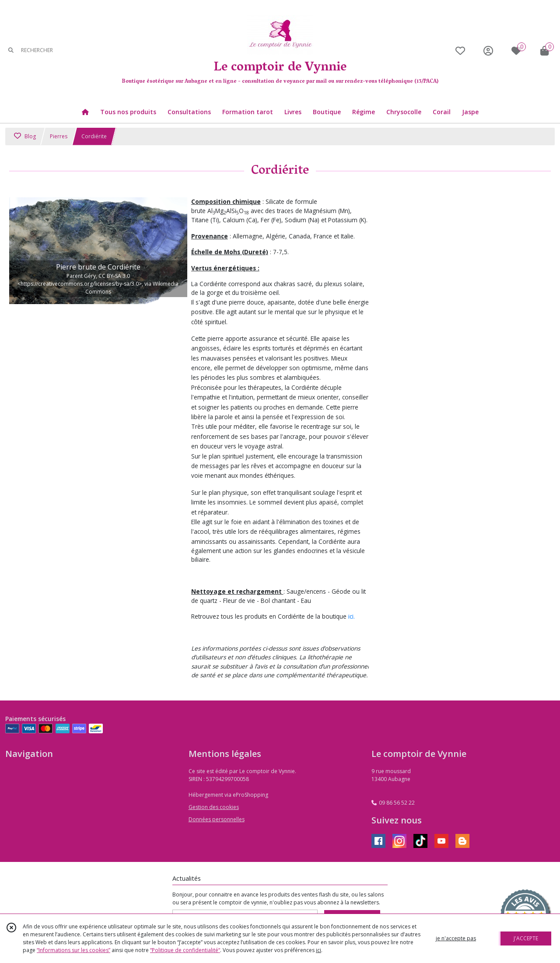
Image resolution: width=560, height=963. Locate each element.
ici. (352, 616)
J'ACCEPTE (526, 938)
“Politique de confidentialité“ (185, 950)
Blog (25, 136)
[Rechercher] (11, 51)
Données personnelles (217, 819)
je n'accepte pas (456, 938)
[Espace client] (488, 51)
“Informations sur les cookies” (73, 950)
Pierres (59, 136)
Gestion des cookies (214, 807)
